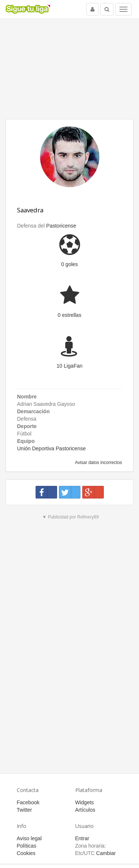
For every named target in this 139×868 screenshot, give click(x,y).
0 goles (69, 264)
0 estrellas (70, 315)
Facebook (28, 802)
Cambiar (106, 853)
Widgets (85, 802)
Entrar (82, 838)
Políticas (27, 846)
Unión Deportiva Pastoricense (51, 448)
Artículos (85, 810)
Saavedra (30, 210)
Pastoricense (61, 226)
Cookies (26, 853)
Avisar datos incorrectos (98, 463)
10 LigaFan (69, 366)
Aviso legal (29, 838)
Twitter (24, 810)
